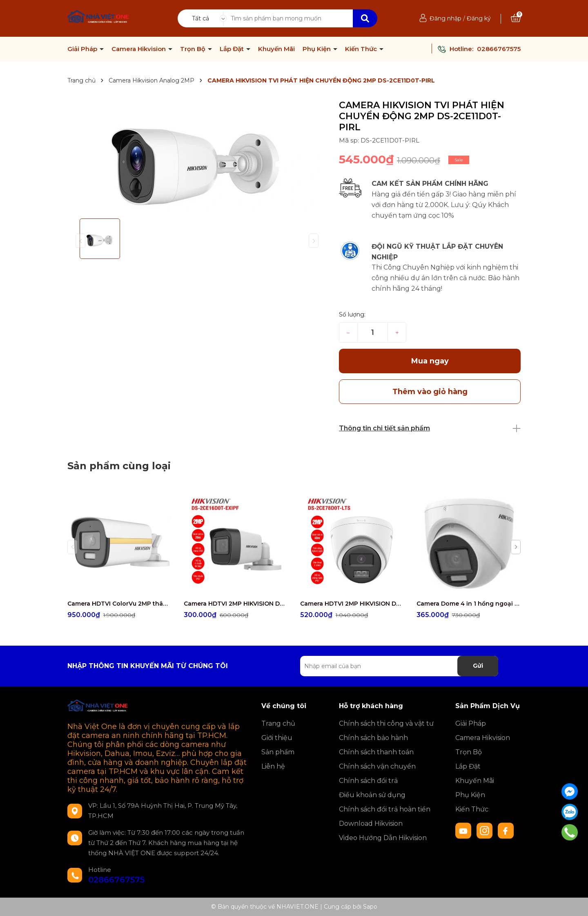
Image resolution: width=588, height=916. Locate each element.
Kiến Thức (362, 49)
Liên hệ (273, 766)
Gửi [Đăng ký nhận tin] (478, 666)
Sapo (370, 907)
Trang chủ (278, 723)
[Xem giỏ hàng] (516, 18)
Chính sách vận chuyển (377, 766)
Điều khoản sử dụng (372, 795)
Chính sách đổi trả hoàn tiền (385, 809)
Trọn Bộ (194, 49)
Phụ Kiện (317, 49)
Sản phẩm (278, 752)
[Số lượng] (373, 332)
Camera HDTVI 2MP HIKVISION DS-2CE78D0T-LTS (352, 604)
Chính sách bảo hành (373, 738)
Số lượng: (352, 314)
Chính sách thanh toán (376, 752)
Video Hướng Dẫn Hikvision (383, 838)
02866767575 (499, 49)
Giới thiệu (277, 738)
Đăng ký (479, 18)
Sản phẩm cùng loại (119, 466)
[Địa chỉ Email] (399, 666)
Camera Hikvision (139, 49)
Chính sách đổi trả (368, 781)
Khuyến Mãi (276, 49)
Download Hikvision (371, 824)
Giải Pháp (83, 49)
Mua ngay (430, 361)
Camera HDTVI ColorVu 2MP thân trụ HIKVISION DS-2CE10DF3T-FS (119, 604)
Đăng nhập (445, 18)
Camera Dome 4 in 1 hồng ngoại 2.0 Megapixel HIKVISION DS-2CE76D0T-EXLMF (469, 604)
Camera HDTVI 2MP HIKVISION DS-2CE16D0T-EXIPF (236, 604)
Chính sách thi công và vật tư (386, 723)
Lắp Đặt (233, 49)
